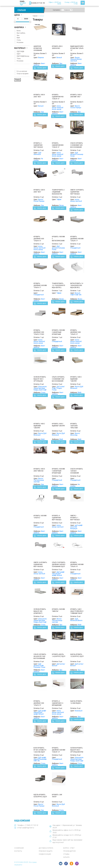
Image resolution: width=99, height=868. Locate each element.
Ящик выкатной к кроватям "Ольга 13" (77, 48)
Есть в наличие (22, 71)
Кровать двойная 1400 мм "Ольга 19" (77, 564)
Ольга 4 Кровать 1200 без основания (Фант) (77, 471)
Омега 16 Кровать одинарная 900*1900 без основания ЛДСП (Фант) (77, 192)
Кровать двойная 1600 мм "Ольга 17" (40, 285)
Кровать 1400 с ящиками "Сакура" (39, 426)
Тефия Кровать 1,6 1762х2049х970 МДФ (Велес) (58, 285)
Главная (35, 16)
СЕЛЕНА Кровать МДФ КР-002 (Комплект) (40, 611)
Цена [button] (17, 15)
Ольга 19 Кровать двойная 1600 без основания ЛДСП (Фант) (59, 565)
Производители (69, 851)
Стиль (19, 40)
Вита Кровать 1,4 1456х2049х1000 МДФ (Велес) (77, 285)
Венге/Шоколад (75, 434)
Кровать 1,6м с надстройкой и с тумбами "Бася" (77, 611)
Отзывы (66, 854)
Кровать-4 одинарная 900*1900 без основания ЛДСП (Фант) (40, 145)
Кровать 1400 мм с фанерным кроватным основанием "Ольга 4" (58, 332)
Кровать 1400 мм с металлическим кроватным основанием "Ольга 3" (58, 239)
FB (66, 864)
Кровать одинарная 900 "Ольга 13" (58, 97)
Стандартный (75, 248)
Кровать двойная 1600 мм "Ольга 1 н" (59, 750)
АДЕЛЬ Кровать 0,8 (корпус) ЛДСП (40, 796)
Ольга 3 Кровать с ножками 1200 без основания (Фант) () (58, 379)
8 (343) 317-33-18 (38, 3)
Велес (19, 31)
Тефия (59, 199)
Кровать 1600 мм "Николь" (58, 610)
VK (61, 864)
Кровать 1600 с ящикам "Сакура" (59, 425)
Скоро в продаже (23, 74)
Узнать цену (41, 68)
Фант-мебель (21, 33)
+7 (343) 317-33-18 (31, 825)
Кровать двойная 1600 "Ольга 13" (39, 239)
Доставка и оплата (46, 848)
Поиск (18, 80)
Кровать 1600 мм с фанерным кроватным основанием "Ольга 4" (58, 471)
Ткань (19, 58)
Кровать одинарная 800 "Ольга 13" (58, 145)
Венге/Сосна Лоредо (76, 107)
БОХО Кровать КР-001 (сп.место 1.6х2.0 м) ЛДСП (40, 750)
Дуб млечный (37, 154)
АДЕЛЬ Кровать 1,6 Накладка (76, 702)
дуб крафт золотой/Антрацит (76, 527)
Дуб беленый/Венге (76, 620)
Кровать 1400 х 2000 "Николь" (39, 470)
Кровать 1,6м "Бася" (57, 796)
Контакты (18, 851)
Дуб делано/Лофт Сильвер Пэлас (39, 666)
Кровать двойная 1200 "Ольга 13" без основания (39, 332)
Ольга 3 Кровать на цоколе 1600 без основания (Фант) (40, 656)
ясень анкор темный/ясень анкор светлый (58, 108)
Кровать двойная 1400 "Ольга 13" (76, 332)
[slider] (15, 22)
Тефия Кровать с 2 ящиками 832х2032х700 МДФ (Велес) (58, 192)
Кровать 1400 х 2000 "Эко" (39, 96)
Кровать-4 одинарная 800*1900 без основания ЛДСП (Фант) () (58, 518)
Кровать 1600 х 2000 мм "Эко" (76, 96)
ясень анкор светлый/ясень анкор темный (40, 249)
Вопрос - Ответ (69, 848)
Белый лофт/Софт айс (76, 294)
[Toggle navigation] (17, 3)
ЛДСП (19, 54)
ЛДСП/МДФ (20, 51)
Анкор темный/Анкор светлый (76, 59)
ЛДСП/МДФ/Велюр (23, 56)
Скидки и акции (45, 854)
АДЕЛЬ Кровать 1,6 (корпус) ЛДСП (77, 655)
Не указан (20, 42)
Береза (41, 58)
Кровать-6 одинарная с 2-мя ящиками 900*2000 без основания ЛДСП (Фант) (58, 703)
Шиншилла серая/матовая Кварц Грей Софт (40, 388)
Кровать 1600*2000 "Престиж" (74, 426)
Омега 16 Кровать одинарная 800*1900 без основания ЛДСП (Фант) (40, 565)
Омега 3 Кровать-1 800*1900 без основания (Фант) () (75, 518)
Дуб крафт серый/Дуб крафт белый (58, 574)
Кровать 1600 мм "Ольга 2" (40, 517)
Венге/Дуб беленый (77, 387)
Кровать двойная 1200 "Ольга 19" (39, 703)
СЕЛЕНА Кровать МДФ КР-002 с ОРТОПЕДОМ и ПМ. (77, 750)
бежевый (79, 711)
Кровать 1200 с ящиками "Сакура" (76, 379)
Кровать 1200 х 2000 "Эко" (39, 191)
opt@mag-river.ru (28, 828)
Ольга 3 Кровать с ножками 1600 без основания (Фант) (77, 145)
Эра (18, 35)
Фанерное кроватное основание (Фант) (38, 48)
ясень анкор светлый (76, 200)
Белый (59, 58)
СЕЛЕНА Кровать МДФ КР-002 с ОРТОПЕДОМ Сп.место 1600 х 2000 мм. (40, 379)
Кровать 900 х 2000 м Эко (57, 47)
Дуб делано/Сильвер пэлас (77, 154)
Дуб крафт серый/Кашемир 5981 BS (40, 759)
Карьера (66, 857)
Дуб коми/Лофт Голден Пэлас (58, 388)
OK (71, 864)
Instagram (77, 864)
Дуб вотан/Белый (59, 665)
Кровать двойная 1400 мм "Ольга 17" (77, 239)
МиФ (18, 38)
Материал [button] (20, 48)
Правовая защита (46, 851)
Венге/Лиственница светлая (39, 480)
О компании (19, 848)
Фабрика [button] (19, 27)
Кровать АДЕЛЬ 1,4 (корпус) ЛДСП (59, 655)
